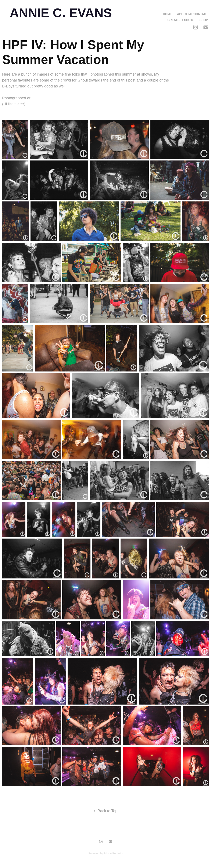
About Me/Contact (192, 14)
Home (167, 14)
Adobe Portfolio (113, 853)
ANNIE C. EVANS (61, 13)
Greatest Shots (181, 20)
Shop (204, 20)
